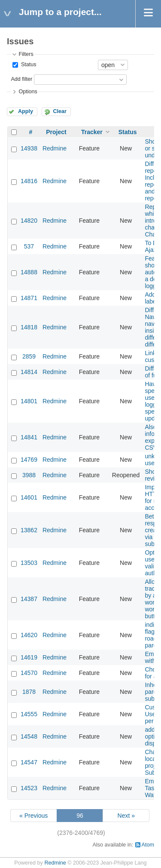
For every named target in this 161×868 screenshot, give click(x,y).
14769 (29, 460)
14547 (29, 762)
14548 (29, 736)
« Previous (33, 816)
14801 (29, 401)
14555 (29, 714)
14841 (29, 437)
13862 (29, 530)
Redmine (55, 148)
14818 (29, 327)
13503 (29, 563)
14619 (29, 657)
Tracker (92, 132)
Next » (126, 816)
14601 (29, 497)
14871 (29, 298)
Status (28, 64)
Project (56, 132)
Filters (26, 54)
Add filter (21, 79)
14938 (29, 148)
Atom (148, 845)
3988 (29, 475)
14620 (29, 635)
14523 (29, 788)
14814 (29, 372)
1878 (29, 692)
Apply (26, 111)
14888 (29, 272)
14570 (29, 673)
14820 (29, 221)
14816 (29, 181)
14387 (29, 599)
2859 (29, 356)
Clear (60, 111)
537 (29, 246)
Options (28, 92)
